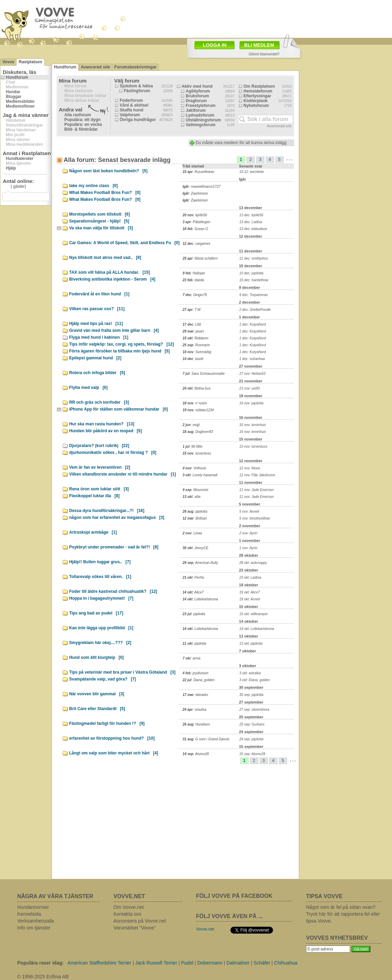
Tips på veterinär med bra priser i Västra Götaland (122, 672)
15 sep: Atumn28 (252, 754)
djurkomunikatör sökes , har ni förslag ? (113, 453)
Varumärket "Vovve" (135, 928)
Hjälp (11, 168)
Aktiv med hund (197, 86)
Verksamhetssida (36, 921)
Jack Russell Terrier (156, 963)
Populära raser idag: (40, 963)
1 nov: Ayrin (248, 548)
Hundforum (17, 77)
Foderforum (131, 100)
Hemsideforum (258, 91)
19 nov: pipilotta (251, 403)
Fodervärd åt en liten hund (99, 294)
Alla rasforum (78, 115)
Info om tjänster (34, 928)
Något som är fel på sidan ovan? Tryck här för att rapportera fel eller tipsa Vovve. (343, 914)
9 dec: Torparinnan (254, 295)
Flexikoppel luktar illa (94, 496)
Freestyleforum (201, 106)
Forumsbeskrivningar (136, 67)
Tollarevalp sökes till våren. (100, 577)
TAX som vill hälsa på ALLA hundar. (110, 272)
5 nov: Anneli (249, 511)
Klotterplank (255, 101)
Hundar (13, 92)
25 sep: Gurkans (252, 724)
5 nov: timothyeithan (255, 518)
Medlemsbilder (20, 101)
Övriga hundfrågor (138, 120)
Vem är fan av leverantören (100, 467)
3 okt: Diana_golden (255, 680)
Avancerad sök (95, 67)
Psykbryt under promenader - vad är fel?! (114, 547)
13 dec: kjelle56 (251, 215)
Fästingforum (137, 91)
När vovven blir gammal (97, 694)
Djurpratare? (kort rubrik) (99, 446)
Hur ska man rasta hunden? (102, 424)
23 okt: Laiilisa (250, 578)
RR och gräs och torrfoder (99, 402)
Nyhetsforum (256, 106)
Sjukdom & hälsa (136, 86)
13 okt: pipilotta (251, 644)
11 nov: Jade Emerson (257, 490)
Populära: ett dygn (82, 120)
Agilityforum (198, 91)
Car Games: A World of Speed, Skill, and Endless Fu (124, 243)
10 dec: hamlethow (254, 280)
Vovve (8, 62)
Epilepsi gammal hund (95, 358)
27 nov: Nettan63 (252, 374)
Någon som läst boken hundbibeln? (108, 171)
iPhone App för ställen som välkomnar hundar (118, 409)
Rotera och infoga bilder (97, 373)
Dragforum (196, 101)
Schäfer (262, 963)
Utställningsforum (203, 120)
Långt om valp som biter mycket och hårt (114, 753)
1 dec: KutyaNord (253, 324)
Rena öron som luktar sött (99, 489)
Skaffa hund (132, 110)
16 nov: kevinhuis (253, 425)
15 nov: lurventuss (253, 447)
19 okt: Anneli (250, 599)
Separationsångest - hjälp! (99, 221)
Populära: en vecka (83, 124)
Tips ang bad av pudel (96, 613)
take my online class (93, 186)
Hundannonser (33, 907)
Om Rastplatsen (259, 86)
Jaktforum (196, 110)
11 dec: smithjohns (254, 258)
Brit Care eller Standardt (97, 709)
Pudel (187, 963)
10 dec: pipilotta (251, 273)
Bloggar (14, 97)
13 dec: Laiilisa (251, 222)
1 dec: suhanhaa (252, 359)
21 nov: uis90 (250, 388)
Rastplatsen (30, 62)
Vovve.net (205, 929)
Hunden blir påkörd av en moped (105, 431)
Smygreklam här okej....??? (100, 643)
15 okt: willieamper (254, 614)
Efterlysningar (257, 96)
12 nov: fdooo (250, 468)
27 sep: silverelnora (254, 710)
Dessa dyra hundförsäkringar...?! (107, 511)
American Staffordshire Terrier (99, 963)
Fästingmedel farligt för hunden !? (107, 723)
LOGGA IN (215, 45)
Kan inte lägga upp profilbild (101, 628)
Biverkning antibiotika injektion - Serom (112, 279)
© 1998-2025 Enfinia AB (43, 977)
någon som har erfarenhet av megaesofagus (117, 518)
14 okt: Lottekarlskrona (257, 629)
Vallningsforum (201, 125)
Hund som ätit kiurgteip (96, 657)
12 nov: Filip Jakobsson (257, 475)
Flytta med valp (88, 388)
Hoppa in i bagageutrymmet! (101, 598)
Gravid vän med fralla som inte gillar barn (114, 330)
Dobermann (210, 963)
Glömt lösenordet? (264, 54)
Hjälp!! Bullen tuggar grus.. (100, 562)
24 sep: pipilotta (251, 739)
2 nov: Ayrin (248, 533)
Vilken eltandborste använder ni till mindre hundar (123, 474)
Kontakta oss (127, 914)
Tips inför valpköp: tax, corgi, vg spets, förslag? (122, 344)
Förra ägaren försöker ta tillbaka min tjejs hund (119, 351)
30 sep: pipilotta (251, 695)
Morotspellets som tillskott (100, 214)
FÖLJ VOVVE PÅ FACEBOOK (234, 896)
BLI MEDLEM (259, 45)
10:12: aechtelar (252, 172)
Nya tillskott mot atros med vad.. (105, 258)
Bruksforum (197, 96)
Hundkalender (20, 159)
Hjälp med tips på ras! (96, 324)
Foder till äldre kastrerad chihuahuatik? (113, 591)
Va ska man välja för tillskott (101, 228)
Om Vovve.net (129, 907)
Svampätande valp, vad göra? (102, 679)
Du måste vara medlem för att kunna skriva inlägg (241, 143)
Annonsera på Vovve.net (140, 921)
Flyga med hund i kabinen (99, 337)
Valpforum (130, 115)
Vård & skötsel (134, 105)
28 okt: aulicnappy (253, 563)
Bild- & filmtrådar (81, 129)
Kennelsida (29, 914)
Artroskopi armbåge (93, 532)
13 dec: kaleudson (253, 229)
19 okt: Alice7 (250, 592)
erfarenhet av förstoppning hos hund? (112, 738)
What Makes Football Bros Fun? (105, 193)
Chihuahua (286, 963)
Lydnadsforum (200, 115)
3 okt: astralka (250, 673)
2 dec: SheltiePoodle (255, 310)
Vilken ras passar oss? (97, 309)
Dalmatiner (238, 963)
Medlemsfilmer (20, 106)
